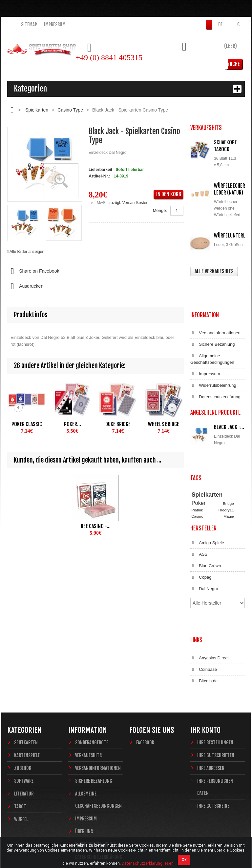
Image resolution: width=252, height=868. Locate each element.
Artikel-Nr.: (99, 176)
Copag (201, 545)
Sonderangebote (92, 682)
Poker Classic (27, 424)
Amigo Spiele (207, 511)
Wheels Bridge (164, 424)
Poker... (73, 424)
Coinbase (204, 616)
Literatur (24, 734)
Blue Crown (206, 534)
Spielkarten (37, 110)
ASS (199, 522)
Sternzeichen (202, 482)
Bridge (228, 457)
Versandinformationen (215, 303)
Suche (235, 64)
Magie (229, 470)
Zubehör (23, 708)
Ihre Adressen (211, 708)
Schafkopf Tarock (225, 146)
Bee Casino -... (96, 526)
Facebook (145, 682)
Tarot (20, 746)
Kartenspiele (27, 695)
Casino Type (70, 110)
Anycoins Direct (210, 605)
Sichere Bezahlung (212, 315)
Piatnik (197, 463)
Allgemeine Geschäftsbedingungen (212, 330)
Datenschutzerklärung (215, 367)
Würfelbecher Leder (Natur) (230, 189)
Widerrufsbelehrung (213, 356)
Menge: (160, 210)
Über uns (84, 771)
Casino (197, 470)
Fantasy (224, 482)
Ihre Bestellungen (215, 682)
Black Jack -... (229, 398)
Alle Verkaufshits (214, 271)
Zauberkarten (203, 476)
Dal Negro (204, 557)
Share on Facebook (33, 271)
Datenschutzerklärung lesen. (148, 863)
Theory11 (226, 463)
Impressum (55, 24)
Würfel (21, 759)
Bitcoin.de (204, 628)
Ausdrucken (25, 286)
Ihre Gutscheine (213, 746)
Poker (199, 457)
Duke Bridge (118, 424)
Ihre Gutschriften (216, 695)
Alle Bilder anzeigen (27, 252)
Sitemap (29, 24)
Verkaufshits (88, 695)
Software (24, 721)
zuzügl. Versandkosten (128, 203)
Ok (184, 860)
